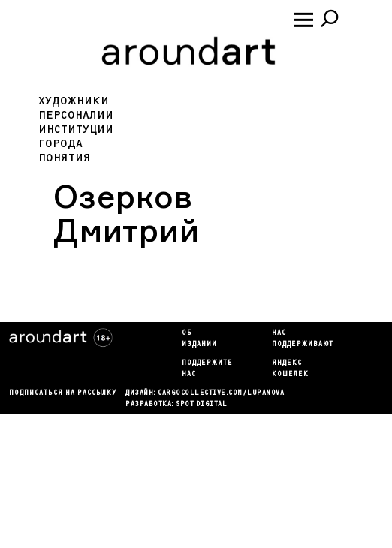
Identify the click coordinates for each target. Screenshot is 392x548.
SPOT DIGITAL (201, 405)
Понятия (65, 158)
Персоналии (76, 115)
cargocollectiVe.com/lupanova (221, 393)
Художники (74, 101)
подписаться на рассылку (63, 393)
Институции (76, 129)
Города (60, 144)
